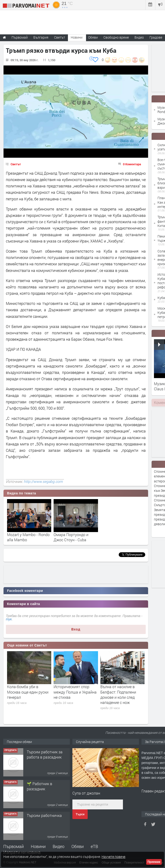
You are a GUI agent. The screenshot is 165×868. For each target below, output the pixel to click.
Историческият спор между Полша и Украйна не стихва (75, 692)
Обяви (78, 846)
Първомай (14, 846)
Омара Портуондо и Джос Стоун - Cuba (71, 537)
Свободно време (116, 37)
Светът (16, 164)
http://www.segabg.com (43, 481)
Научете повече (113, 857)
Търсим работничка (44, 815)
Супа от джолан (86, 793)
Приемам (154, 862)
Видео (59, 846)
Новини (77, 37)
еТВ (94, 846)
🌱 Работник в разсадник (39, 786)
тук (9, 619)
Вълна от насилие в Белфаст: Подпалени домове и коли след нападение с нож (118, 694)
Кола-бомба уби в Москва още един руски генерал (28, 692)
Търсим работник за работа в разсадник (45, 754)
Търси (80, 814)
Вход (76, 629)
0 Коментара (132, 164)
